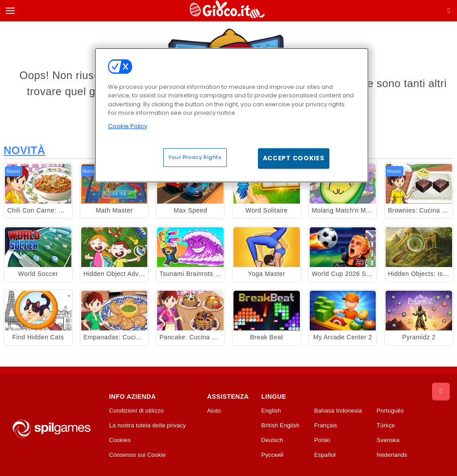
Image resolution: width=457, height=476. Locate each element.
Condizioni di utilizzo (136, 411)
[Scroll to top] (441, 392)
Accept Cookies (294, 158)
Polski (322, 440)
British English (281, 426)
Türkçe (386, 426)
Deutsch (272, 440)
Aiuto (214, 411)
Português (390, 411)
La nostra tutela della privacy (147, 426)
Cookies (120, 440)
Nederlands (392, 455)
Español (325, 455)
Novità (25, 150)
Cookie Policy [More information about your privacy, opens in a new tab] (128, 126)
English (271, 411)
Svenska (388, 440)
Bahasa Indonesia (338, 411)
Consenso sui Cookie (137, 455)
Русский (273, 455)
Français (326, 426)
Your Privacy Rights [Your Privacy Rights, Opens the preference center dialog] (195, 157)
